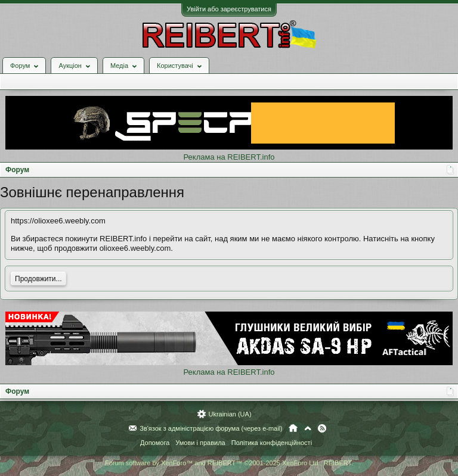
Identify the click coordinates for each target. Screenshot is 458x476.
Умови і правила (200, 443)
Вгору (308, 428)
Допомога (155, 443)
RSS (322, 428)
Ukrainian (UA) (230, 414)
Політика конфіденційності (272, 443)
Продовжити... (38, 279)
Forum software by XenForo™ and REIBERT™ (229, 463)
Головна (293, 428)
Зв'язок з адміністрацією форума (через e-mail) (211, 428)
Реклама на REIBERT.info (229, 157)
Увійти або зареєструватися (229, 9)
